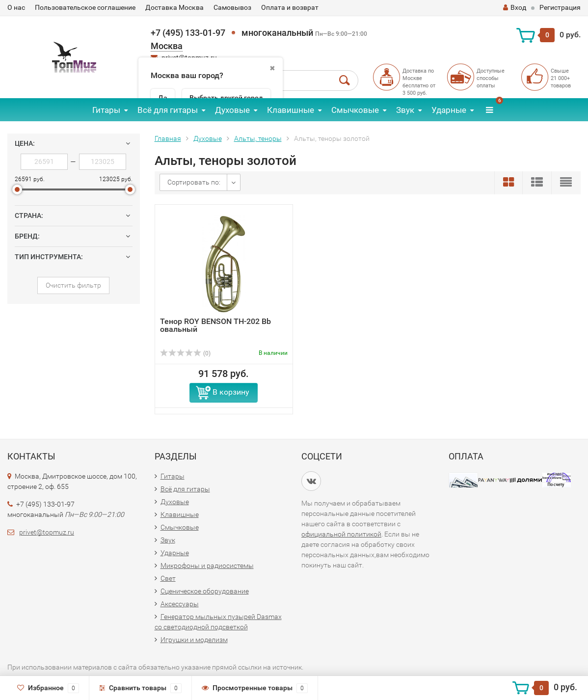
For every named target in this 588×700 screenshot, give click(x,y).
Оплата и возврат (290, 7)
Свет (168, 578)
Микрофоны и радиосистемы (207, 565)
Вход (515, 7)
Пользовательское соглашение (85, 7)
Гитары (106, 110)
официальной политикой (341, 534)
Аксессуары (180, 604)
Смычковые (355, 110)
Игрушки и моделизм (194, 640)
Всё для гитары (168, 110)
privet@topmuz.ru (47, 532)
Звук (405, 110)
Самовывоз (232, 7)
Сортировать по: (194, 182)
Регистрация (560, 7)
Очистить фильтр (73, 285)
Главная (168, 138)
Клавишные (291, 110)
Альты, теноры (258, 138)
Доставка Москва (174, 7)
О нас (16, 7)
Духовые (232, 110)
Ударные (449, 110)
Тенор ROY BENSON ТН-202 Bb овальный (215, 325)
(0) (186, 353)
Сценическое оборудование (205, 591)
